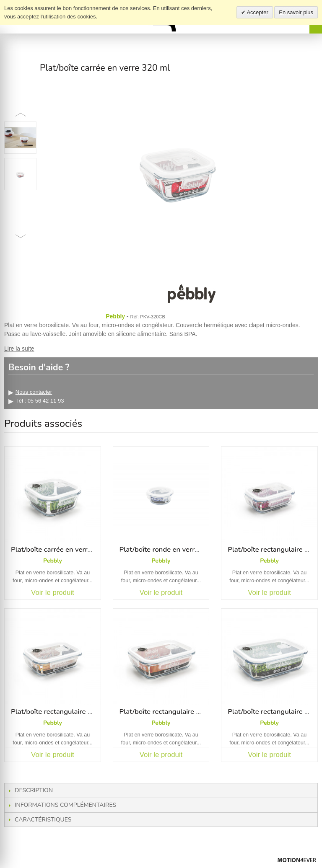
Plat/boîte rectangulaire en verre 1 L (177, 712)
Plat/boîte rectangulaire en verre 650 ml (74, 712)
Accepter (257, 12)
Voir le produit (53, 593)
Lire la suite (19, 349)
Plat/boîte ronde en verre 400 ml (171, 549)
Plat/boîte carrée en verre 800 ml (63, 549)
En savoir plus (296, 12)
